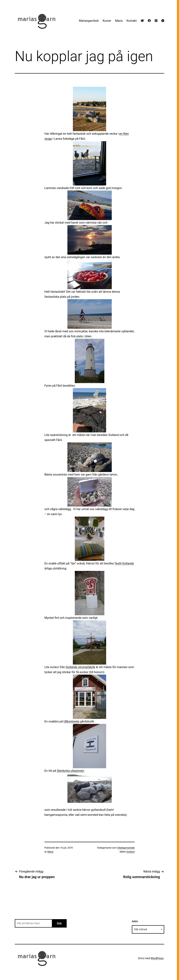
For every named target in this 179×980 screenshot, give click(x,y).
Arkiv (135, 921)
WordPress (157, 958)
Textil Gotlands (124, 563)
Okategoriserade (126, 848)
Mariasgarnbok (89, 21)
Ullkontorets (71, 721)
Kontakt (132, 21)
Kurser (107, 21)
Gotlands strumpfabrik (80, 667)
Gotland (131, 852)
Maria (119, 21)
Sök (59, 923)
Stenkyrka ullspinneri (71, 771)
